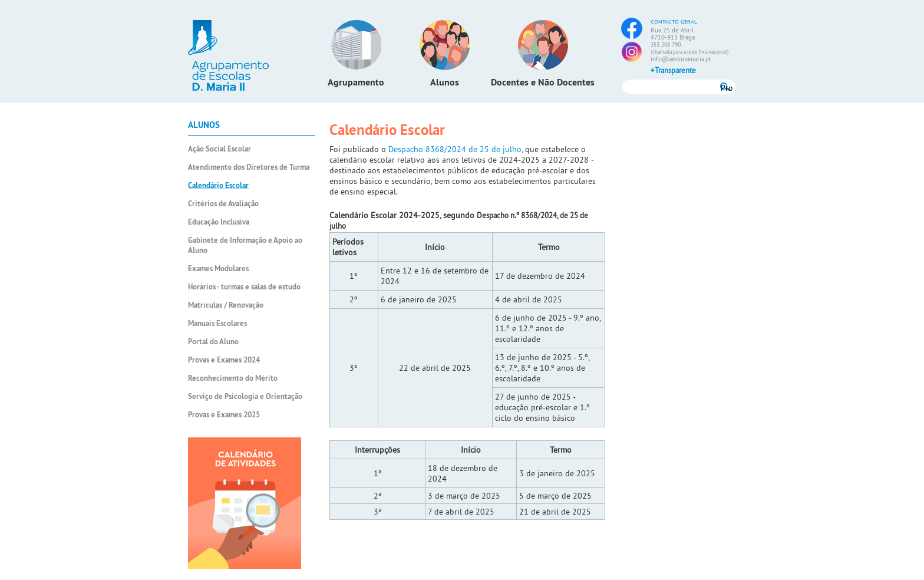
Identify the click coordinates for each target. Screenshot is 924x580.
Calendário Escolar (218, 185)
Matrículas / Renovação (226, 305)
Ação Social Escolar (220, 149)
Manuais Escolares (217, 323)
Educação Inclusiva (219, 222)
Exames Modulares (218, 268)
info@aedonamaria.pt (681, 59)
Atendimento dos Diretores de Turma (249, 167)
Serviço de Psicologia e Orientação (245, 396)
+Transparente (673, 70)
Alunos (445, 82)
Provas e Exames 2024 (224, 360)
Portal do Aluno (213, 342)
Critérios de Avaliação (223, 204)
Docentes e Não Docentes (543, 82)
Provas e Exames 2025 (224, 415)
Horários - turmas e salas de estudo (244, 287)
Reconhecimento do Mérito (233, 378)
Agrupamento (356, 82)
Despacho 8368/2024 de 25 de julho (455, 149)
